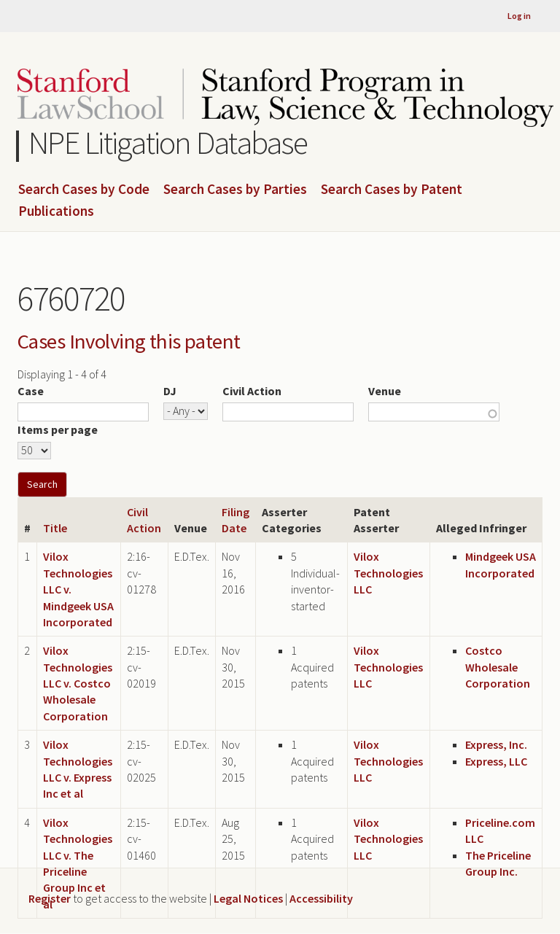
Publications (56, 211)
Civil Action (252, 391)
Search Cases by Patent (392, 190)
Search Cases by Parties (235, 190)
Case (31, 391)
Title (55, 528)
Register (50, 898)
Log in (519, 16)
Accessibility (321, 898)
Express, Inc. (496, 744)
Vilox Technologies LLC (388, 573)
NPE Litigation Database (168, 143)
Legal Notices (248, 898)
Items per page (58, 429)
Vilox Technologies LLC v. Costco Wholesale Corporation (78, 683)
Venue (385, 391)
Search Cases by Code (84, 190)
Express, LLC (496, 761)
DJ (170, 391)
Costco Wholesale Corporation (498, 667)
